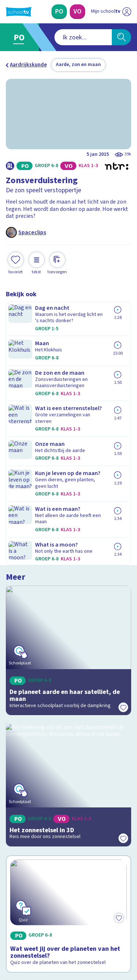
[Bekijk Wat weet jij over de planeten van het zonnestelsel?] (68, 531)
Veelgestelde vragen (35, 785)
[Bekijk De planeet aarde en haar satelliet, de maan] (68, 348)
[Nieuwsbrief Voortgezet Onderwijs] (69, 879)
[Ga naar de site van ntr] (104, 946)
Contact (18, 775)
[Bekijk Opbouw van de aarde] (68, 631)
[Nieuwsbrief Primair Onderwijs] (69, 859)
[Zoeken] (121, 37)
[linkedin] (42, 930)
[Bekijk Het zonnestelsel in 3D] (68, 431)
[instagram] (26, 930)
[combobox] (59, 37)
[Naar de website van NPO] (127, 12)
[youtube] (58, 930)
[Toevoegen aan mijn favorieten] (16, 262)
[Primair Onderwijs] (59, 12)
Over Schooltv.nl (30, 795)
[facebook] (9, 930)
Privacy (17, 805)
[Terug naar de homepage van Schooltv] (19, 12)
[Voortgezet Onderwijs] (77, 12)
